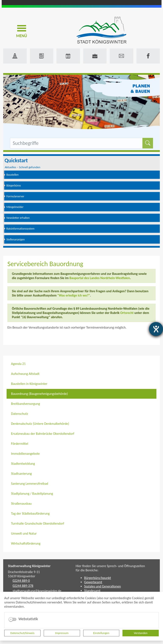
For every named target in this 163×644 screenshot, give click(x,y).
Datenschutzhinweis (22, 633)
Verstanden (141, 633)
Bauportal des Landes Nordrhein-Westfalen (100, 278)
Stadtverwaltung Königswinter (29, 566)
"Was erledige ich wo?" (74, 295)
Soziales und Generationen (103, 586)
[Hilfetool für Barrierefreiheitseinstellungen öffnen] (156, 329)
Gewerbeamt (93, 582)
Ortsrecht (127, 313)
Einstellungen (101, 633)
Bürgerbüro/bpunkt (98, 578)
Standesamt (92, 591)
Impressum (62, 633)
